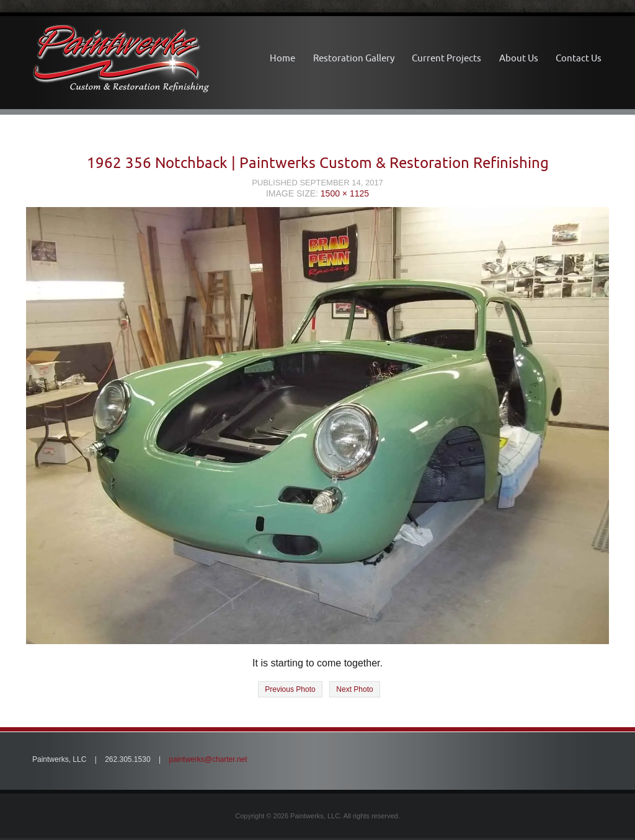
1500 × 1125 (345, 193)
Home (282, 58)
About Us (519, 58)
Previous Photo (290, 689)
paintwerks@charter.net (208, 759)
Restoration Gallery (354, 58)
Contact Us (579, 58)
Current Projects (446, 58)
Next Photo (354, 689)
